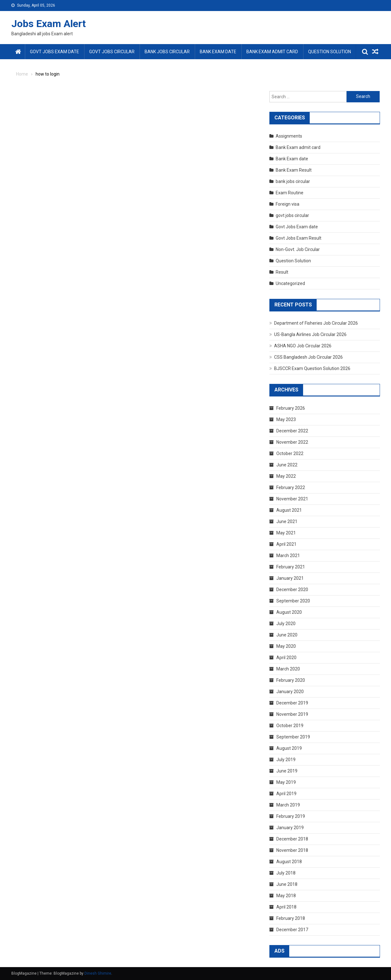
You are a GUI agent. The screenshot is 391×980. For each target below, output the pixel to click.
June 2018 (287, 884)
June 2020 (287, 635)
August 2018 (289, 862)
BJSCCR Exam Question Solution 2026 (312, 368)
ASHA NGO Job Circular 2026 (303, 346)
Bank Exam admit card (272, 52)
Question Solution (330, 52)
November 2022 (292, 442)
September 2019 (293, 737)
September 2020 (293, 601)
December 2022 (292, 431)
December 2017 (292, 930)
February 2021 (291, 567)
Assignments (289, 136)
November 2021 (292, 499)
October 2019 (290, 726)
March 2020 (288, 669)
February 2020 (291, 680)
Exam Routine (290, 193)
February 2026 (291, 408)
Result (282, 272)
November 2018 (292, 850)
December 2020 (292, 590)
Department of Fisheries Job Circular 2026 (316, 323)
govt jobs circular (112, 52)
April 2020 (286, 658)
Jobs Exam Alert (49, 24)
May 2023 (286, 419)
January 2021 (290, 578)
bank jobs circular (167, 52)
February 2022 (291, 487)
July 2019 (286, 760)
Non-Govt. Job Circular (298, 249)
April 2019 (286, 794)
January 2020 (290, 692)
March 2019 (288, 805)
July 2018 (286, 873)
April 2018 (286, 907)
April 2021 (286, 544)
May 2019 (286, 782)
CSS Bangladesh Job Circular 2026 (308, 357)
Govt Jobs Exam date (55, 52)
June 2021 (287, 521)
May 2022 (286, 476)
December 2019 (292, 703)
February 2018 (291, 918)
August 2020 (289, 612)
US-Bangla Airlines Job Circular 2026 (310, 334)
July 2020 (286, 624)
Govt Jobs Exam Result (299, 238)
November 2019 (292, 714)
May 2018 (286, 896)
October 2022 (290, 453)
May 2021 (286, 533)
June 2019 (287, 771)
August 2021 (289, 510)
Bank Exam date (218, 52)
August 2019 (289, 748)
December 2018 (292, 839)
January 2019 (290, 828)
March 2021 (288, 556)
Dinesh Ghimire (98, 973)
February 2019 (291, 816)
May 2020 (286, 646)
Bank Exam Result (294, 170)
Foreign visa (287, 204)
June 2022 (287, 465)
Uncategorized (290, 283)
